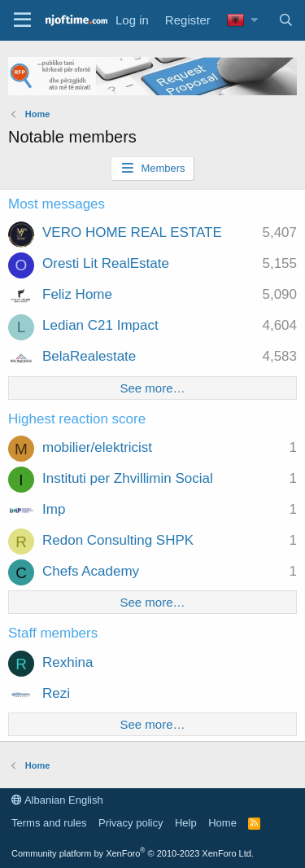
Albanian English (57, 800)
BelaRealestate (89, 356)
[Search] (286, 20)
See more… (152, 388)
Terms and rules (49, 823)
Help (186, 823)
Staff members (53, 633)
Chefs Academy (91, 571)
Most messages (57, 204)
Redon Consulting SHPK (118, 540)
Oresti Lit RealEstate (106, 263)
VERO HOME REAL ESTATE (132, 232)
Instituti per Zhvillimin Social (128, 478)
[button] (255, 20)
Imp (54, 509)
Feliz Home (77, 294)
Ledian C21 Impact (100, 325)
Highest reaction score (77, 419)
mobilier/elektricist (97, 447)
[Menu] (22, 20)
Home (222, 823)
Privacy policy (131, 823)
